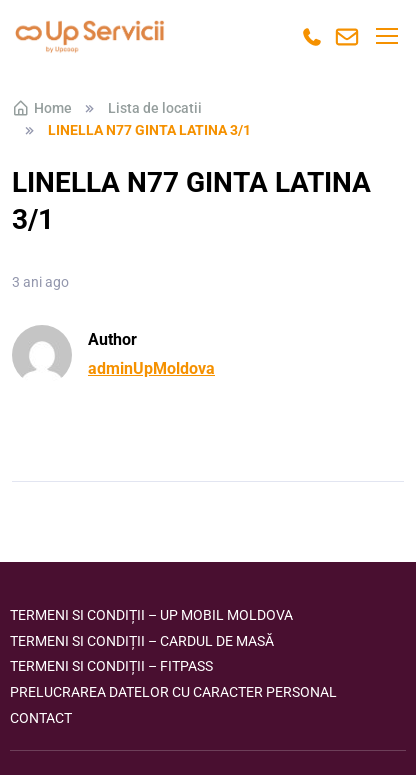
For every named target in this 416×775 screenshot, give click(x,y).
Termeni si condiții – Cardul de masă (142, 641)
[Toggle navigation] (386, 36)
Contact (41, 718)
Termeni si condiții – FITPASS (111, 666)
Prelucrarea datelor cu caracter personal (173, 692)
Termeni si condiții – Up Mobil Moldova (151, 615)
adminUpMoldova (151, 368)
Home (42, 108)
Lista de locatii (155, 108)
